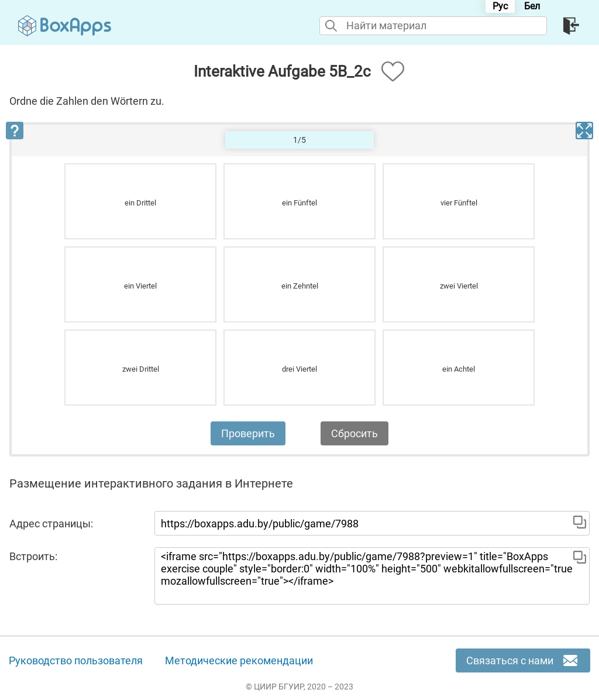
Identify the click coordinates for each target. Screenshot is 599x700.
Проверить (248, 433)
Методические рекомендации (239, 661)
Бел (532, 6)
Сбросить (354, 433)
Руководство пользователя (76, 661)
